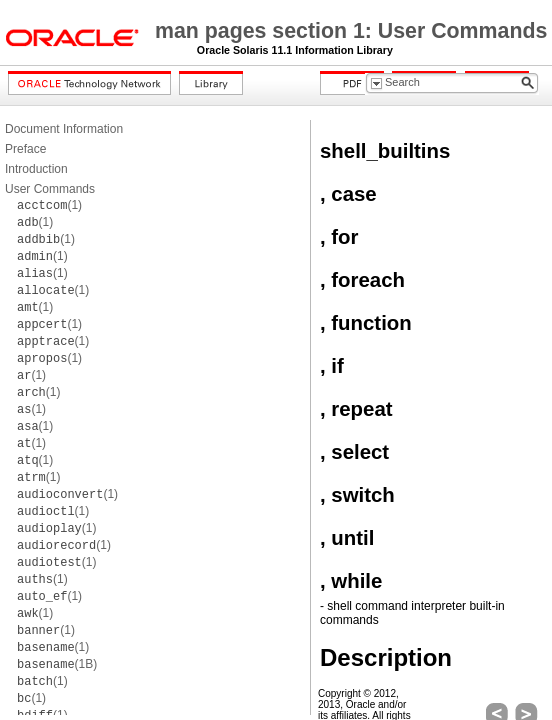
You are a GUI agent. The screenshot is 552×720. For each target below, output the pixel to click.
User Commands (50, 189)
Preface (25, 149)
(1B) (57, 664)
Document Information (64, 129)
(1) (49, 205)
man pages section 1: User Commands (351, 31)
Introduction (36, 169)
